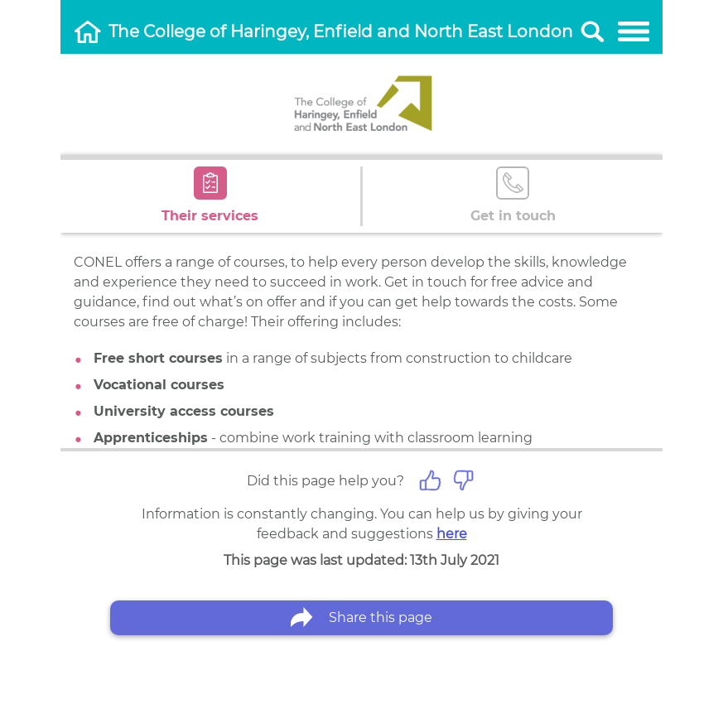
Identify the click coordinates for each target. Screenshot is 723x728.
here (452, 534)
